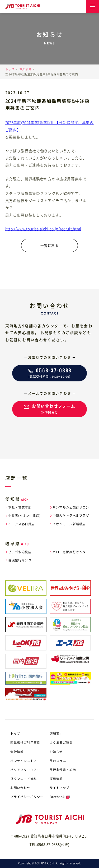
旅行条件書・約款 (63, 770)
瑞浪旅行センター (22, 560)
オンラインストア (24, 761)
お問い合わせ (20, 788)
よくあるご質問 (61, 742)
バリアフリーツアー (25, 770)
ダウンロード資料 (24, 779)
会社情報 (17, 752)
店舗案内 (56, 733)
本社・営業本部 (20, 507)
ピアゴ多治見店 (20, 552)
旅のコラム (58, 761)
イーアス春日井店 (22, 524)
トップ (10, 69)
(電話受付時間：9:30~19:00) (50, 373)
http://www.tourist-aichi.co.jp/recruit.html (43, 229)
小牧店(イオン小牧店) (24, 516)
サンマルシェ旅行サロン (71, 507)
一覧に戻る (49, 245)
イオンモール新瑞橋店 (69, 524)
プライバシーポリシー (27, 797)
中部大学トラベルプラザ (71, 516)
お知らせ (25, 69)
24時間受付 (50, 408)
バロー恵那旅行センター (71, 552)
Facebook (57, 797)
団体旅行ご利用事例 (25, 742)
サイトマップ (60, 788)
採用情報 (56, 779)
